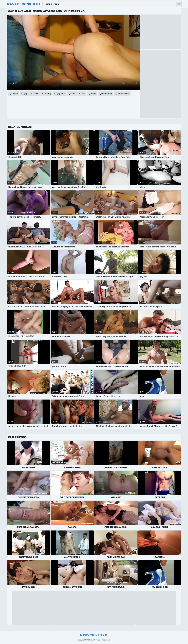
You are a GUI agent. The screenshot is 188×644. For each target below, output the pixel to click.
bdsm (15, 93)
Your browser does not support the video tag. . (73, 52)
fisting (48, 93)
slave (36, 93)
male (94, 93)
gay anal (61, 93)
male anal (107, 93)
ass (83, 93)
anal (73, 93)
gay (26, 93)
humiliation (124, 93)
